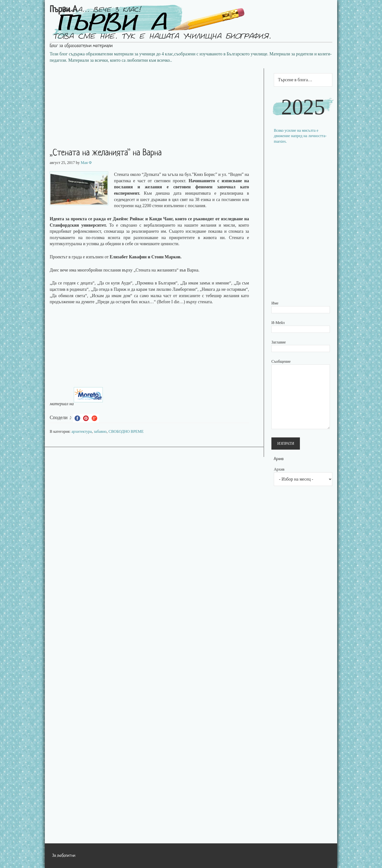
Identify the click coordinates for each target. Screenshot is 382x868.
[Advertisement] (154, 102)
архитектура (82, 431)
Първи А (63, 10)
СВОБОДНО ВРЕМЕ (126, 431)
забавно (100, 431)
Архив (279, 469)
